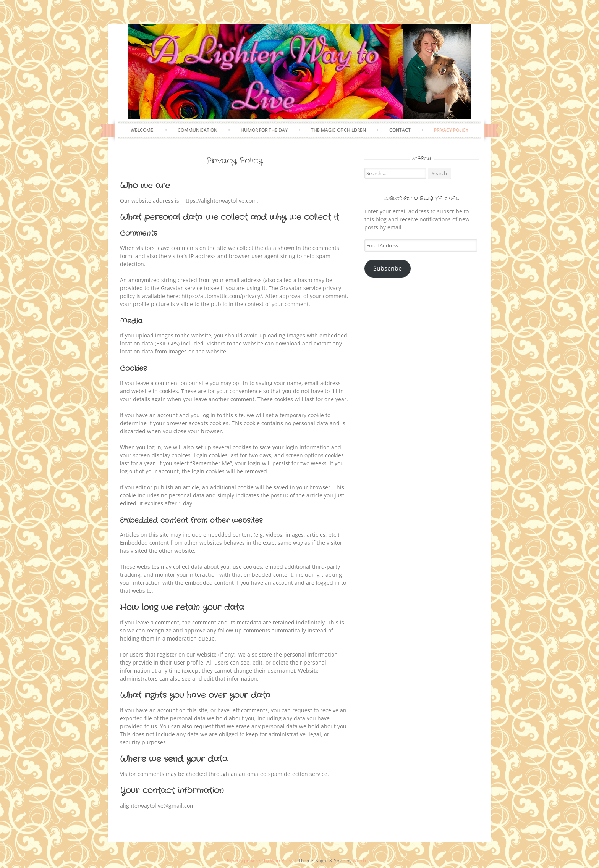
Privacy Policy (451, 130)
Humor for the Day (264, 130)
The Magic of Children (338, 130)
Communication (198, 130)
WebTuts (362, 860)
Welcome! (142, 130)
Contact (400, 130)
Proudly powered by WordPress (260, 860)
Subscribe (388, 268)
